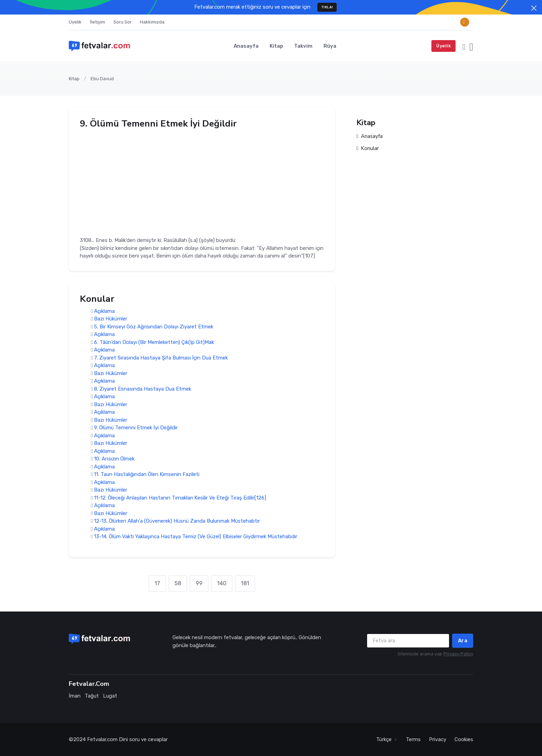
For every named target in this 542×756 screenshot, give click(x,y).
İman (75, 696)
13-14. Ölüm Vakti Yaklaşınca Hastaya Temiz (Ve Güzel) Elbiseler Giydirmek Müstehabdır (196, 537)
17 (157, 583)
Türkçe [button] (385, 739)
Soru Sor (123, 22)
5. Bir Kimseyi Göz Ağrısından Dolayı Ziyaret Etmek (154, 327)
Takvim (303, 46)
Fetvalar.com (102, 739)
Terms (413, 739)
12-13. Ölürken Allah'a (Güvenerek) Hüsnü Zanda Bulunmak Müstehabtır (177, 521)
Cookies (464, 739)
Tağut (92, 696)
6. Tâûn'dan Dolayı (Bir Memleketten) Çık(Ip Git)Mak (154, 342)
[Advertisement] (202, 180)
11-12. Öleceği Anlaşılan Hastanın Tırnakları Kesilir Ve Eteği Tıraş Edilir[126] (180, 498)
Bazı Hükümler (111, 319)
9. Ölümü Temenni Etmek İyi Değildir (136, 428)
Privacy (438, 739)
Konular (368, 148)
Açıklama (104, 311)
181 (245, 583)
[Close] (534, 8)
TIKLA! (327, 7)
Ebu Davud (102, 79)
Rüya (330, 46)
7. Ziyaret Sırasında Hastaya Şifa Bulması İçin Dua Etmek (161, 358)
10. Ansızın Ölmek (114, 459)
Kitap (276, 46)
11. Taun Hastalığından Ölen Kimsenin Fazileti (147, 475)
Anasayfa (246, 46)
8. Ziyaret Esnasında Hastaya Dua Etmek (143, 389)
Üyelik (75, 22)
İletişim (97, 22)
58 (178, 583)
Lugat (110, 696)
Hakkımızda (152, 22)
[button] (464, 46)
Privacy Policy (458, 654)
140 (222, 583)
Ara (463, 641)
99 (199, 583)
